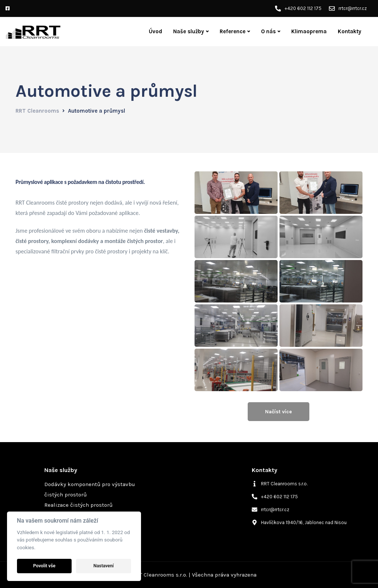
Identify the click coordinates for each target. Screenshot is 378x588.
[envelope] (271, 510)
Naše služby (189, 31)
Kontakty (350, 31)
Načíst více (279, 412)
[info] (280, 484)
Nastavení (104, 566)
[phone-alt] (275, 497)
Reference (233, 31)
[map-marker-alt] (299, 522)
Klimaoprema (309, 31)
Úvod (155, 31)
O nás (268, 31)
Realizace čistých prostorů (78, 505)
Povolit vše (44, 566)
